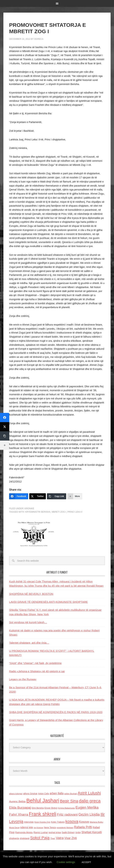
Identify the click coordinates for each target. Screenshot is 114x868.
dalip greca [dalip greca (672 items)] (90, 801)
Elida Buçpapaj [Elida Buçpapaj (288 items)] (20, 808)
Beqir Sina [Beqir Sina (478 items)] (69, 801)
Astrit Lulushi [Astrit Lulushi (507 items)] (89, 793)
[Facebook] (19, 496)
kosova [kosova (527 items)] (72, 821)
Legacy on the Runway (23, 679)
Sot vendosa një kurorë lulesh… (28, 622)
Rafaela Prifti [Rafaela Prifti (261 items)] (83, 827)
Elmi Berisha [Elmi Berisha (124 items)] (38, 808)
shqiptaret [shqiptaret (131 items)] (25, 838)
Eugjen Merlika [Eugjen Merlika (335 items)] (87, 807)
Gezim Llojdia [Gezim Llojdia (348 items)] (89, 814)
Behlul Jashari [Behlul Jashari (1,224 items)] (43, 800)
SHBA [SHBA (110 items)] (78, 832)
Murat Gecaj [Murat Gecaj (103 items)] (14, 828)
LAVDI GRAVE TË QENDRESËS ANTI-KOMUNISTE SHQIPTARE (48, 602)
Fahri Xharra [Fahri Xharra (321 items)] (19, 814)
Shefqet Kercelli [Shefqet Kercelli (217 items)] (92, 832)
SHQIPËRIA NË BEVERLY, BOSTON (31, 594)
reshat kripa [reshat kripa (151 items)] (55, 832)
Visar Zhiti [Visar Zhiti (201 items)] (71, 838)
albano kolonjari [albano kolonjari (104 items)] (16, 794)
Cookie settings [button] (66, 862)
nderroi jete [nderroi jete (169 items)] (27, 827)
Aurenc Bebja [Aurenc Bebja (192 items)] (17, 801)
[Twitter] (38, 496)
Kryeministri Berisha (38, 512)
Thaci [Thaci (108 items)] (53, 838)
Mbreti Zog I (59, 512)
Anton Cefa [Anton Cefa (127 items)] (43, 794)
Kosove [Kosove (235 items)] (84, 822)
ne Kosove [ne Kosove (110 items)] (38, 828)
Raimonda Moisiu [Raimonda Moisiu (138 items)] (24, 832)
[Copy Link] (57, 496)
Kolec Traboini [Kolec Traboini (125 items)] (58, 822)
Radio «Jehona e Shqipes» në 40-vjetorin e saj (37, 671)
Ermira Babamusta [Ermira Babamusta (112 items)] (66, 808)
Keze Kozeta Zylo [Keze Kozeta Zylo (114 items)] (42, 822)
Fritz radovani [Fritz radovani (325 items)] (67, 814)
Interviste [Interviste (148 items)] (29, 822)
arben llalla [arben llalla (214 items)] (57, 793)
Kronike (29, 509)
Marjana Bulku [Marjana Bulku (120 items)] (96, 822)
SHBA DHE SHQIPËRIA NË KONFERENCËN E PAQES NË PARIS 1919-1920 (56, 712)
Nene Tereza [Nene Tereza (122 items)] (50, 828)
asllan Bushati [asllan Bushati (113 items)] (71, 794)
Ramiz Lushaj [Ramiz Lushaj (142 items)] (41, 832)
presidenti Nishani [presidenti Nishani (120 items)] (65, 827)
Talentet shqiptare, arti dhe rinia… (29, 643)
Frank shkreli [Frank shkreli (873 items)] (43, 814)
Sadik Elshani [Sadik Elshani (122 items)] (68, 832)
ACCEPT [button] (86, 862)
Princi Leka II (75, 512)
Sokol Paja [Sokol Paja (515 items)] (40, 838)
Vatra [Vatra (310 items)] (60, 838)
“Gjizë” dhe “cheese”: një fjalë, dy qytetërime (35, 663)
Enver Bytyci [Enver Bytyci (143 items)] (51, 808)
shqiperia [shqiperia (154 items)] (14, 838)
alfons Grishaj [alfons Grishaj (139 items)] (30, 794)
